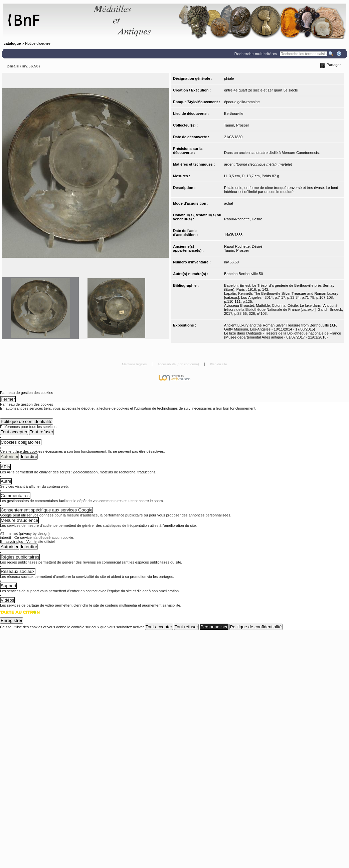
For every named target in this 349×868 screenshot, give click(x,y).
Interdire (29, 457)
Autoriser (10, 457)
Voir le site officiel (41, 541)
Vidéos (8, 600)
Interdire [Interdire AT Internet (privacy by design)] (29, 547)
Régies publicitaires (20, 557)
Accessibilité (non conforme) (179, 364)
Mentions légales (135, 364)
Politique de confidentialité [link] (27, 421)
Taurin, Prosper (237, 125)
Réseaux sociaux (18, 571)
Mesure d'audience (19, 520)
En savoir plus (12, 541)
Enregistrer (12, 620)
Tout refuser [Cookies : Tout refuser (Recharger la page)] (186, 627)
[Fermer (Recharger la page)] (1, 395)
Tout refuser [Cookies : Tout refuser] (41, 432)
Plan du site (218, 364)
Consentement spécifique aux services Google (47, 510)
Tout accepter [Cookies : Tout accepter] (14, 432)
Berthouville (234, 114)
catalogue (12, 43)
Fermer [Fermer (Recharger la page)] (8, 399)
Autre (6, 481)
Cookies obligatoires (21, 442)
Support (9, 586)
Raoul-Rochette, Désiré (243, 219)
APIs (5, 467)
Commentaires (15, 496)
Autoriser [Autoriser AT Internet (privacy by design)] (10, 547)
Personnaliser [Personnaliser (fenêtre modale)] (214, 627)
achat (229, 203)
